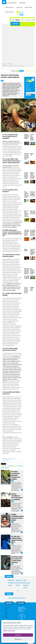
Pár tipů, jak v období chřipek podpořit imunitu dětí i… (17, 539)
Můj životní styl (10, 6)
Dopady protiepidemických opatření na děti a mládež (18, 517)
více (22, 490)
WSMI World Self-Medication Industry (12, 583)
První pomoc (29, 6)
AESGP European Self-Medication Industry (27, 584)
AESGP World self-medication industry (19, 583)
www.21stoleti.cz (7, 460)
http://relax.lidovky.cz (11, 459)
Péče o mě (20, 6)
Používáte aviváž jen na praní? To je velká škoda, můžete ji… (17, 560)
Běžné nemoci (20, 13)
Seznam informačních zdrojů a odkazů (17, 598)
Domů (4, 64)
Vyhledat (15, 24)
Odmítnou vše (18, 639)
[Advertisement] (18, 44)
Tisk (5, 466)
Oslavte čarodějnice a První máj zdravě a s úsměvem (17, 497)
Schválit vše (18, 635)
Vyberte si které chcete (9, 631)
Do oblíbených (11, 466)
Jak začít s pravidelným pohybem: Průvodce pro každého (16, 475)
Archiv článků (10, 11)
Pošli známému (20, 466)
